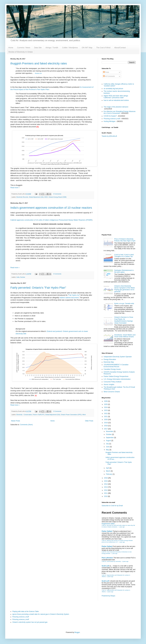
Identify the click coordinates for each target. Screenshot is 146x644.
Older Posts (89, 421)
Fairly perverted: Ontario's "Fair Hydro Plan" (38, 288)
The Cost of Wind (103, 48)
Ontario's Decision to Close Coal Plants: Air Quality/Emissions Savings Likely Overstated (124, 320)
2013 (106, 487)
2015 (106, 481)
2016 (106, 478)
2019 (106, 423)
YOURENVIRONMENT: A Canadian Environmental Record (116, 366)
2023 (106, 410)
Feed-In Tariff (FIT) (39, 415)
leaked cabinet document (69, 298)
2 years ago (125, 561)
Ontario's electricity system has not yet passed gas (30, 622)
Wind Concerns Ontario (112, 392)
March (108, 471)
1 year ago (122, 527)
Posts (106, 72)
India (18, 277)
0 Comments (57, 194)
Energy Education (110, 359)
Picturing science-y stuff (112, 119)
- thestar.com (38, 73)
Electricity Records (22, 197)
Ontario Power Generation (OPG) (71, 415)
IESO (46, 197)
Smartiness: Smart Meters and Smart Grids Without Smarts (125, 336)
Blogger (77, 632)
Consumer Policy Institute (112, 382)
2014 (106, 484)
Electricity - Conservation (24, 415)
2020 (106, 420)
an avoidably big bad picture (113, 89)
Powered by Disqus (108, 596)
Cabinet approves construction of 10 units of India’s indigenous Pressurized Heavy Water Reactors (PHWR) (51, 220)
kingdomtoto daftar (108, 524)
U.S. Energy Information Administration (117, 379)
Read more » (15, 188)
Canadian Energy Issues (112, 369)
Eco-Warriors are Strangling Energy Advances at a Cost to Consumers (120, 112)
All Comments (109, 76)
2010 (106, 496)
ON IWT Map (87, 48)
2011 (106, 493)
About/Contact (120, 48)
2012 (106, 490)
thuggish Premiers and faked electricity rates (39, 63)
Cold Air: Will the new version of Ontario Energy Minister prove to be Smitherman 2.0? (117, 541)
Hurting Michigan (110, 121)
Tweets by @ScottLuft (109, 136)
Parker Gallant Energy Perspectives (116, 376)
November (110, 431)
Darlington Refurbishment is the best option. (124, 271)
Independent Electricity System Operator (118, 357)
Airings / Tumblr (52, 48)
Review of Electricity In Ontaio (21, 52)
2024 (106, 407)
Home (11, 48)
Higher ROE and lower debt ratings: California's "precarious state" (116, 97)
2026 (106, 401)
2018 (106, 426)
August (109, 441)
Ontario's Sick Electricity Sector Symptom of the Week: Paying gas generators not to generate (125, 289)
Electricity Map (109, 362)
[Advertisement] (119, 214)
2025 (106, 404)
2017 (106, 429)
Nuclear (23, 277)
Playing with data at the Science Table (26, 611)
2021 (106, 417)
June (108, 447)
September (110, 438)
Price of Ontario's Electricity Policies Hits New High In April (125, 240)
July (108, 444)
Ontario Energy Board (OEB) (57, 197)
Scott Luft (105, 566)
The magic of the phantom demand (116, 107)
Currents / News (24, 48)
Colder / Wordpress (70, 48)
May (108, 450)
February (109, 474)
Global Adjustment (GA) (36, 197)
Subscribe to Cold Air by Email (112, 506)
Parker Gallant (107, 531)
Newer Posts (16, 421)
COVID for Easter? (110, 116)
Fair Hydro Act (74, 295)
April (108, 468)
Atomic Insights (109, 385)
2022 (106, 414)
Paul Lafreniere (107, 558)
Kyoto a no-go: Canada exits (124, 304)
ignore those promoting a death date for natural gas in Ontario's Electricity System (41, 614)
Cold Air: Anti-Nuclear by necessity (111, 561)
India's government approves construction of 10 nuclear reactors (51, 208)
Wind (84, 415)
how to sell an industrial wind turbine (116, 100)
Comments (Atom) (26, 425)
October (109, 434)
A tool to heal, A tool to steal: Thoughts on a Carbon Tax (124, 256)
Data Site (38, 48)
